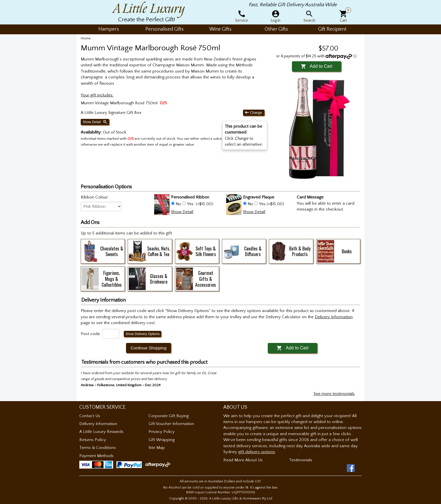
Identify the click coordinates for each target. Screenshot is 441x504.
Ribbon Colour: (95, 197)
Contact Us (90, 416)
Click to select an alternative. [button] (244, 135)
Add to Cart (317, 66)
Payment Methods (96, 456)
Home (86, 38)
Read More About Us (243, 460)
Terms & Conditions (98, 448)
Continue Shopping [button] (148, 348)
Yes (190, 204)
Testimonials (301, 460)
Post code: (91, 334)
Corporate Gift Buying (169, 416)
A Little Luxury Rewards (101, 432)
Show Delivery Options (142, 334)
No (178, 204)
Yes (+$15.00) (271, 204)
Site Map (157, 448)
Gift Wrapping (162, 440)
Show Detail (95, 122)
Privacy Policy (162, 432)
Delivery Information (98, 424)
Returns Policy (93, 440)
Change (254, 113)
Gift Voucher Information (171, 424)
